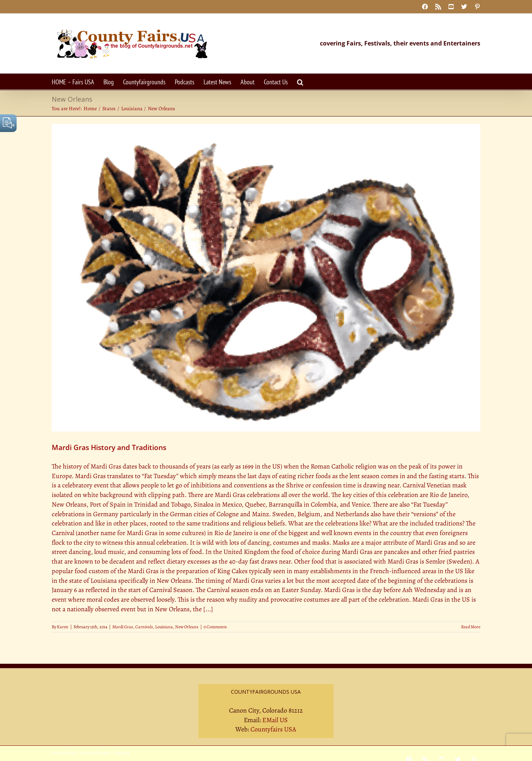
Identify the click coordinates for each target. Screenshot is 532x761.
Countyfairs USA (273, 729)
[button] (300, 82)
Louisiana (164, 627)
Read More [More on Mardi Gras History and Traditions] (471, 627)
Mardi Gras (123, 627)
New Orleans (187, 627)
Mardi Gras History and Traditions (109, 447)
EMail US (275, 720)
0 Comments (215, 627)
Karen (63, 627)
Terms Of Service (96, 753)
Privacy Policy (64, 753)
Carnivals (144, 627)
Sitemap (122, 753)
